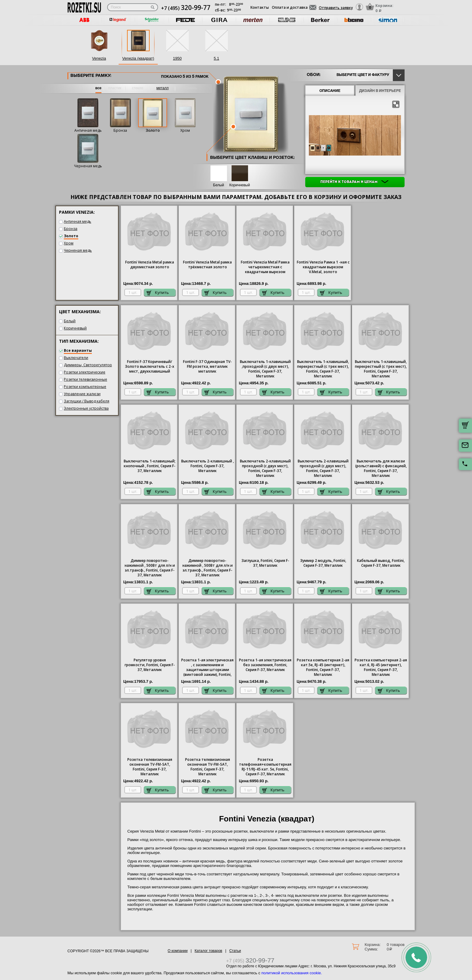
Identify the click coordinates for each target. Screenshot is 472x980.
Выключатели (76, 358)
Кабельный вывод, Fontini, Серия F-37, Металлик (381, 563)
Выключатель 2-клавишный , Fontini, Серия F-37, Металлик (208, 466)
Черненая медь (88, 166)
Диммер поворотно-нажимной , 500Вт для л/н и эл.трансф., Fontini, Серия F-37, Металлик (150, 568)
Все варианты (78, 350)
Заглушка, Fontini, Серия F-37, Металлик (265, 563)
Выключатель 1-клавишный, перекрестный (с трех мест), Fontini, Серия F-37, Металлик (323, 369)
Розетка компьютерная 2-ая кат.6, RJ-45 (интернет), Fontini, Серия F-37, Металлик (381, 667)
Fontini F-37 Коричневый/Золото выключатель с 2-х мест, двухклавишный (150, 367)
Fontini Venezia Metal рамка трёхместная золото (207, 265)
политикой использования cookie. (292, 973)
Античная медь (88, 130)
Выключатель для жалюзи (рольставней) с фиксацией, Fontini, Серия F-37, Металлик (381, 468)
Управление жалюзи (82, 394)
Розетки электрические (85, 372)
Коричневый (240, 185)
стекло (137, 88)
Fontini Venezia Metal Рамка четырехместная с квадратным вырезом (265, 267)
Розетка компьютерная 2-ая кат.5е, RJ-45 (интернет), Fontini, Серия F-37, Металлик (323, 667)
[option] (84, 20)
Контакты (260, 7)
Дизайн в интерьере (380, 91)
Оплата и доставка (290, 7)
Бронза (120, 130)
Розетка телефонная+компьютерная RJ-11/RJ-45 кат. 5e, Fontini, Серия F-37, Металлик (265, 767)
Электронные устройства (86, 408)
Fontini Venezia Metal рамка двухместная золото (150, 265)
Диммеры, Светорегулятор (88, 365)
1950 (177, 58)
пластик (115, 88)
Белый (219, 185)
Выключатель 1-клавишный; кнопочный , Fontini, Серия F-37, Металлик (150, 466)
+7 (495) (186, 8)
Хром (185, 130)
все (98, 88)
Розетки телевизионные (85, 379)
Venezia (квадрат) (138, 58)
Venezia (99, 58)
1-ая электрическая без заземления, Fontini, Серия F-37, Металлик (265, 665)
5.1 (216, 58)
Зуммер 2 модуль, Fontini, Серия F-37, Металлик (323, 563)
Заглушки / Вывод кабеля (87, 401)
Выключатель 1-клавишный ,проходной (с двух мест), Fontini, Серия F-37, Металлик (265, 369)
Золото (153, 130)
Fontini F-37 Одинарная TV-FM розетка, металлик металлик (207, 367)
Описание (330, 91)
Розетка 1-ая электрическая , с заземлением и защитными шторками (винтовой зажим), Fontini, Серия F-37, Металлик (207, 668)
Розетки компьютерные (85, 387)
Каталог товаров (209, 951)
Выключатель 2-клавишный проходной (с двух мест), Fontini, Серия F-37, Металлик (265, 468)
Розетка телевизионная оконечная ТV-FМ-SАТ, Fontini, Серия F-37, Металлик (150, 767)
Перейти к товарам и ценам (354, 182)
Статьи (235, 951)
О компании (178, 951)
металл (163, 88)
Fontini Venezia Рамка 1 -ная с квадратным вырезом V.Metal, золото (323, 267)
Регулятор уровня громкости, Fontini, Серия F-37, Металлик (150, 665)
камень (191, 88)
